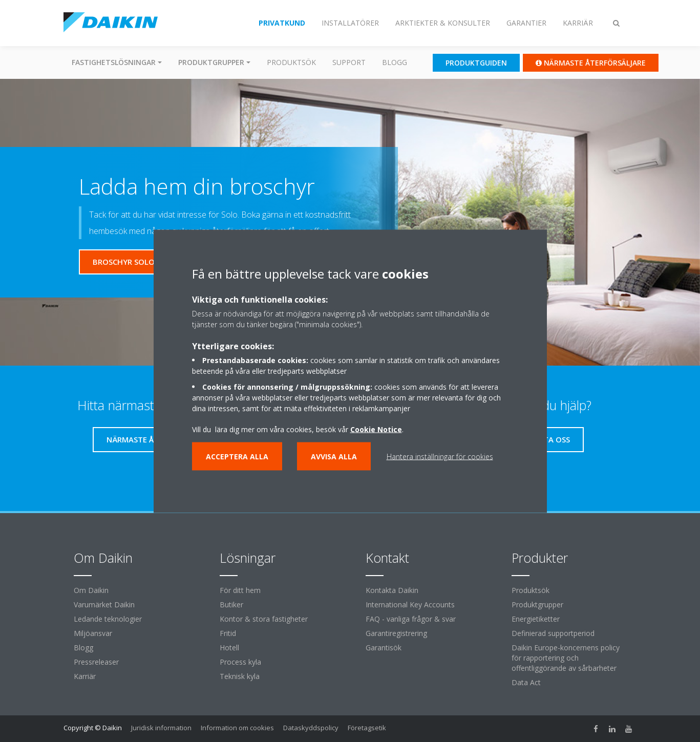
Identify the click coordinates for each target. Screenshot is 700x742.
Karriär (85, 676)
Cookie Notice (376, 429)
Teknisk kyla (240, 676)
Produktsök (291, 62)
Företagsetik (367, 728)
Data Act (526, 682)
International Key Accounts (410, 605)
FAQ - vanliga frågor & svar (411, 619)
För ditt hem (240, 590)
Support (349, 62)
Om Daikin (91, 590)
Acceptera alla (237, 456)
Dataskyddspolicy (311, 728)
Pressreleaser (96, 662)
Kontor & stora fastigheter (264, 619)
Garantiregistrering (396, 633)
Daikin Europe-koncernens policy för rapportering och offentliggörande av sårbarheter (566, 658)
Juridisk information (161, 728)
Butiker (231, 605)
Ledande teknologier (108, 619)
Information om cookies (237, 728)
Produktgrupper (537, 605)
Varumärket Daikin (104, 605)
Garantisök (384, 648)
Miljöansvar (93, 633)
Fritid (228, 633)
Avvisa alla (334, 456)
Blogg (395, 62)
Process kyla (240, 662)
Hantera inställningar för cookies (440, 456)
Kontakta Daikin (392, 590)
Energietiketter (536, 619)
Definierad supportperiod (553, 633)
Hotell (229, 648)
